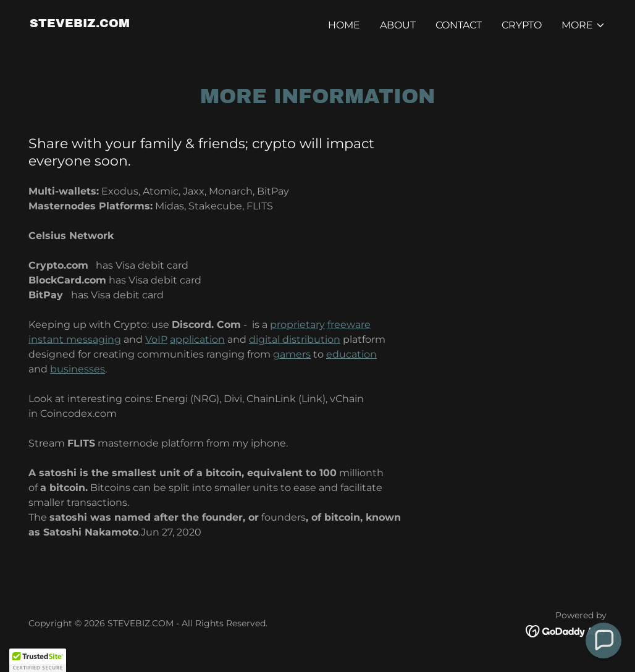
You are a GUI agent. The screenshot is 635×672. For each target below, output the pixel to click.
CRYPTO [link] (522, 25)
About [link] (398, 25)
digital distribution (295, 339)
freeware (349, 325)
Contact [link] (459, 25)
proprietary (297, 325)
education (351, 354)
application (197, 339)
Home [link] (344, 25)
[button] (583, 25)
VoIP (156, 339)
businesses (78, 369)
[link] (80, 24)
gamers (292, 354)
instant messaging (75, 339)
